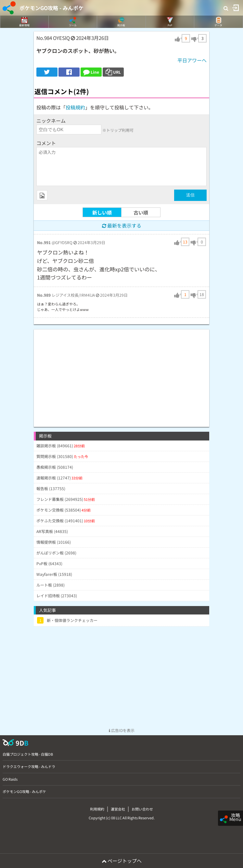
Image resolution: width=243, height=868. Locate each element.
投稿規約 (75, 107)
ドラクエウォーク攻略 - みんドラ (29, 766)
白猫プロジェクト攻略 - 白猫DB (28, 754)
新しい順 (102, 212)
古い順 (141, 212)
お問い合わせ (142, 809)
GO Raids (10, 779)
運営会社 (118, 809)
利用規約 (97, 809)
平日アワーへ (192, 60)
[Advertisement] (122, 375)
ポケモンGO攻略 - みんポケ (51, 8)
